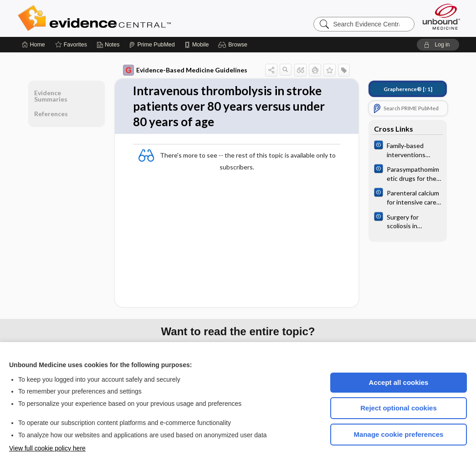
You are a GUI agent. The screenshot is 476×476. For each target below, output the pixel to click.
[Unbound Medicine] (441, 17)
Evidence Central (131, 18)
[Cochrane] (408, 149)
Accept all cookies (399, 382)
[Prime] (152, 45)
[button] (234, 45)
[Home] (33, 45)
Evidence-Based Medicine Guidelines (185, 70)
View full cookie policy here (47, 448)
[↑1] (408, 89)
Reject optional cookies (399, 408)
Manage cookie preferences (399, 434)
